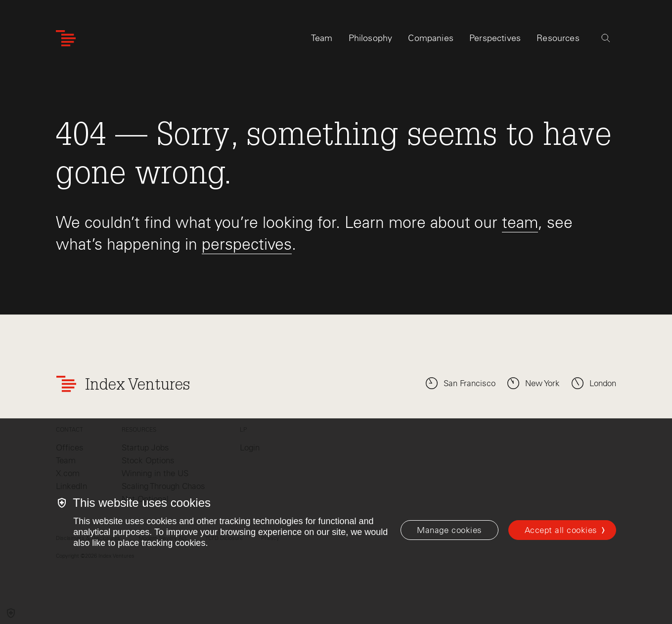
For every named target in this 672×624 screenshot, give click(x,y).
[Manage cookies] (449, 530)
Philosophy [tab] (371, 38)
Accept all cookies (561, 530)
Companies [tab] (431, 38)
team (520, 222)
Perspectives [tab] (495, 38)
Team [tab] (322, 38)
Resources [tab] (558, 38)
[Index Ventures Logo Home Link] (66, 38)
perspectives (247, 244)
